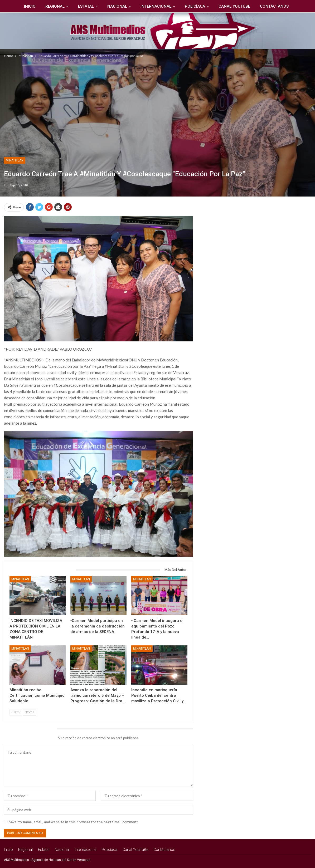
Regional (55, 6)
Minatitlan (15, 160)
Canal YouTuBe (234, 6)
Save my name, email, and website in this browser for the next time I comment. (74, 822)
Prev (16, 712)
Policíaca (195, 6)
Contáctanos (274, 6)
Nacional (117, 6)
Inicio (30, 6)
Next (30, 712)
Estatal (86, 6)
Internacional (156, 6)
